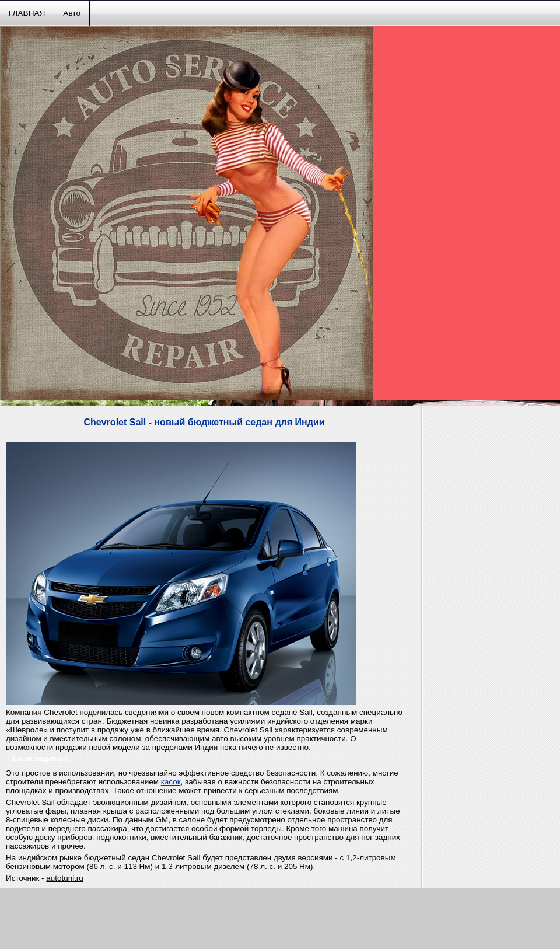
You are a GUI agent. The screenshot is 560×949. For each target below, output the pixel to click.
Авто (72, 13)
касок (171, 782)
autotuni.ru (65, 878)
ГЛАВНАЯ (27, 13)
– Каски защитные (37, 759)
